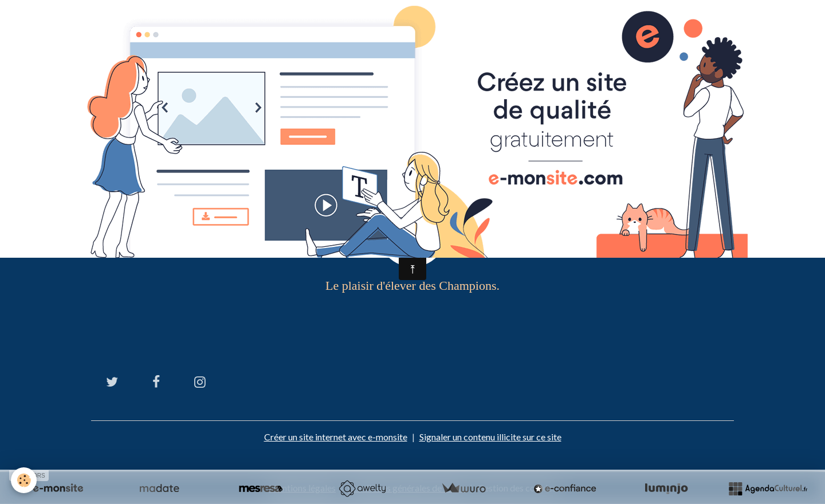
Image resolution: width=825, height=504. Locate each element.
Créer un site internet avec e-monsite (336, 437)
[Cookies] (24, 480)
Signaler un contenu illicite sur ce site (490, 437)
